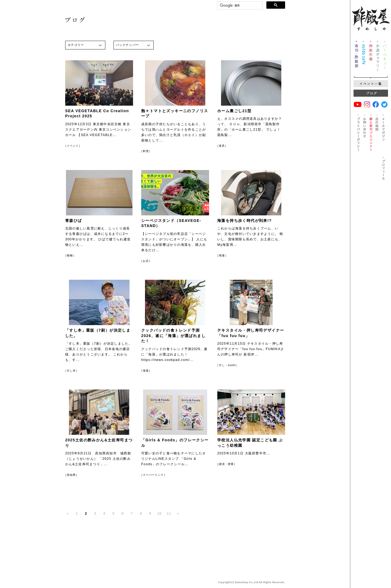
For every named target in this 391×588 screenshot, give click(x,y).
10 (159, 514)
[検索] (239, 6)
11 (169, 514)
